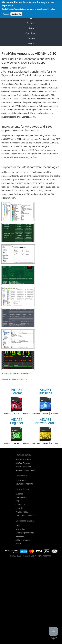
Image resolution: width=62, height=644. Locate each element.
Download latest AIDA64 (13, 379)
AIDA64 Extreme (23, 459)
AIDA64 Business (23, 467)
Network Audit (45, 421)
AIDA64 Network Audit (26, 470)
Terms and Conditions (25, 516)
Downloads (31, 33)
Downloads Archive (24, 484)
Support (31, 38)
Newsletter (20, 529)
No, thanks (16, 13)
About (18, 544)
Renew (16, 414)
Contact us (20, 505)
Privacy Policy (22, 512)
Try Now (26, 414)
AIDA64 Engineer (23, 463)
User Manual (21, 497)
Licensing (20, 508)
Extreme (17, 392)
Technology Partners (25, 533)
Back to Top (53, 633)
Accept (6, 13)
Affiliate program (23, 540)
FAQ (18, 501)
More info (51, 8)
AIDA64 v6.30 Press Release (15, 373)
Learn (31, 44)
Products (31, 23)
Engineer (17, 421)
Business (45, 392)
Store (31, 28)
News (18, 525)
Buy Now (7, 414)
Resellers (20, 536)
